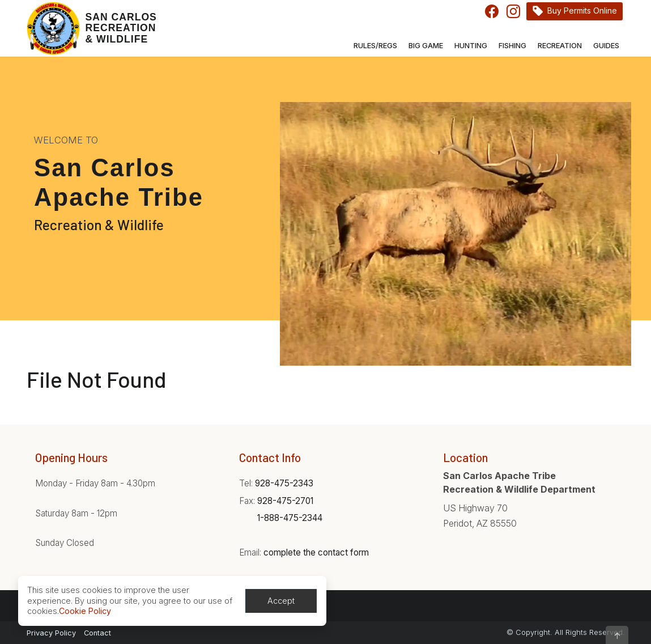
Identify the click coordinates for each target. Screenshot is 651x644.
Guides (606, 46)
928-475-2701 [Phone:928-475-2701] (285, 501)
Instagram (513, 11)
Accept (281, 601)
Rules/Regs (375, 46)
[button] (617, 635)
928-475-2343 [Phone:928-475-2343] (284, 483)
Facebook (492, 11)
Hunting (471, 46)
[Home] (92, 28)
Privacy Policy (51, 633)
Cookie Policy (85, 611)
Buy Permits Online (582, 10)
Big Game (426, 46)
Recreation (560, 46)
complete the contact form (316, 552)
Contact (97, 633)
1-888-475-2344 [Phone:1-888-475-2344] (290, 518)
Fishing (512, 46)
